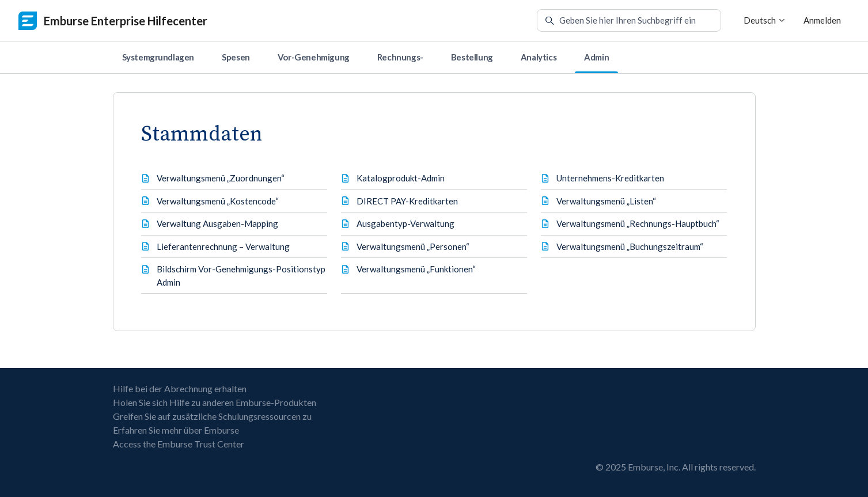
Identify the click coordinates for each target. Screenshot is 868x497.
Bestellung (472, 57)
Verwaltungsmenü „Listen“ (606, 201)
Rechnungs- (400, 57)
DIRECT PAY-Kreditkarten (407, 201)
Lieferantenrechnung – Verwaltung (223, 246)
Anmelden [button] (822, 20)
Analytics (539, 57)
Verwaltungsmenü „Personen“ (413, 246)
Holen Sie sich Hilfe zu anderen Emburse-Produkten (215, 402)
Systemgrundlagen (158, 57)
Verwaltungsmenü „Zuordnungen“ (221, 178)
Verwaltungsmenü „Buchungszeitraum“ (630, 246)
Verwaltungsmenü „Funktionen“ (416, 269)
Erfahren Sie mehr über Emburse (176, 430)
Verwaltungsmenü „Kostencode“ (218, 201)
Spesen (236, 57)
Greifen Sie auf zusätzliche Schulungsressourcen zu (212, 416)
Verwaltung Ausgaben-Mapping (217, 223)
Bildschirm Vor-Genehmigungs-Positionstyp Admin (241, 276)
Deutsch (765, 20)
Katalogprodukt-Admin (401, 178)
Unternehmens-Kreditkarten (610, 178)
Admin (596, 57)
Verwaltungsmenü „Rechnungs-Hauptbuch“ (638, 223)
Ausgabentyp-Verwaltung (405, 223)
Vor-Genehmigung (314, 57)
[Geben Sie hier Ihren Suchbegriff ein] (629, 21)
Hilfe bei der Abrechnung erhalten (180, 388)
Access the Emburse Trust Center (179, 444)
